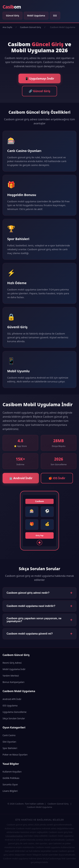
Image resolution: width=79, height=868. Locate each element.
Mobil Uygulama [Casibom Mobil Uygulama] (36, 16)
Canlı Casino (9, 735)
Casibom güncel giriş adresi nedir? (28, 593)
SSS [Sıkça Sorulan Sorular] (55, 16)
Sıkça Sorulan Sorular (14, 718)
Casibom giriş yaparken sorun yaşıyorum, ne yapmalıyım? (34, 620)
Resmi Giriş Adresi (12, 663)
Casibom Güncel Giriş (31, 27)
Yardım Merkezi (11, 676)
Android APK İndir (12, 699)
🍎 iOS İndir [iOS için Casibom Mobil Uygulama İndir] (57, 478)
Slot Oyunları (9, 742)
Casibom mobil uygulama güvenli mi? (30, 634)
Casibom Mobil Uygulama (39, 807)
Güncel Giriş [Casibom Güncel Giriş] (13, 16)
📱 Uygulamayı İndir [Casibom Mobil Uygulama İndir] (39, 78)
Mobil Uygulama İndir (14, 669)
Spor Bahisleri (10, 748)
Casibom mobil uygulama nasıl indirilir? (31, 606)
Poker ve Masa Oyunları (15, 755)
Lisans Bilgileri (10, 791)
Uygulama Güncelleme (15, 712)
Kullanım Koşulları (12, 772)
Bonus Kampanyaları (13, 682)
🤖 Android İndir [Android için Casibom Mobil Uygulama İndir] (21, 478)
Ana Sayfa (7, 27)
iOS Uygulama (10, 706)
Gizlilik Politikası (11, 778)
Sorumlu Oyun (10, 784)
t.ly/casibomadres (14, 836)
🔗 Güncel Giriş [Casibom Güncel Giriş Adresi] (39, 91)
